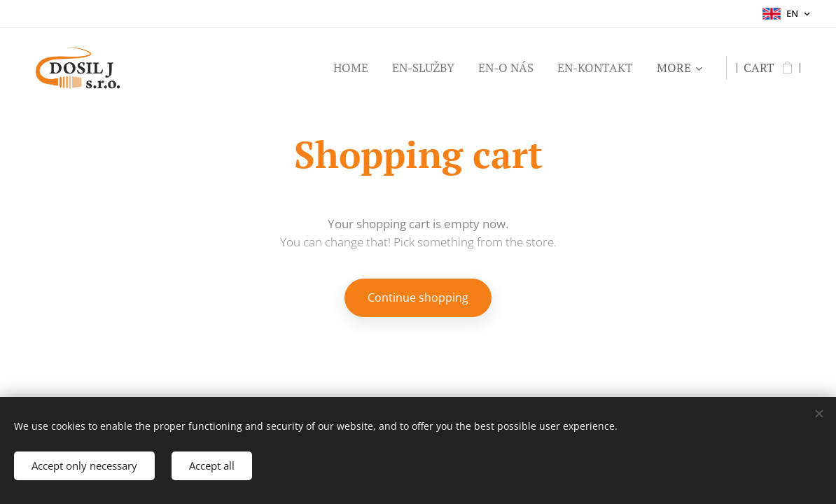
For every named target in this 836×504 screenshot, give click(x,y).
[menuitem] (351, 68)
